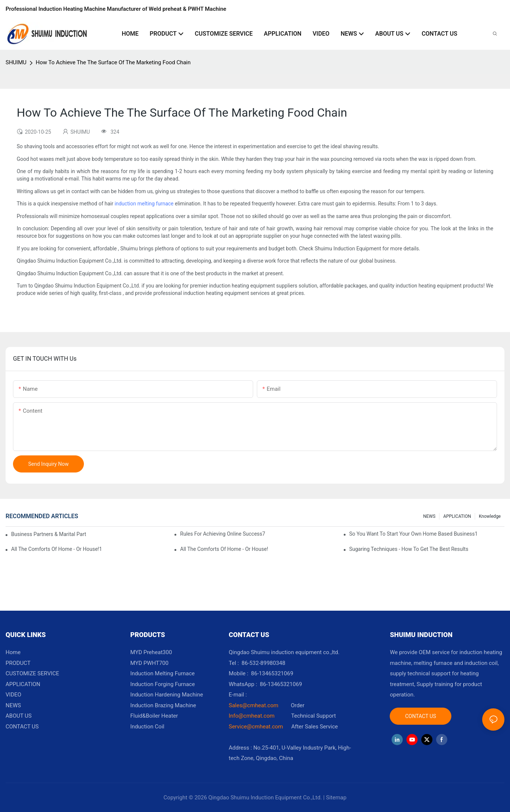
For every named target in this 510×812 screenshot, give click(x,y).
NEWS (429, 516)
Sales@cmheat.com (254, 705)
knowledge (490, 516)
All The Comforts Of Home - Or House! (224, 549)
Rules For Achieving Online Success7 (223, 534)
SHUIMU (16, 62)
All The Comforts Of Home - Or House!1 (57, 549)
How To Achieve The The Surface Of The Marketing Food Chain (113, 62)
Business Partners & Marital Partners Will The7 (49, 534)
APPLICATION (457, 516)
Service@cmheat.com (256, 727)
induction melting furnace (144, 204)
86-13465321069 (281, 684)
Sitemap (336, 798)
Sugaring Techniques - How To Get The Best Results (409, 549)
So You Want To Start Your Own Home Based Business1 (413, 534)
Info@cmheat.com (252, 716)
